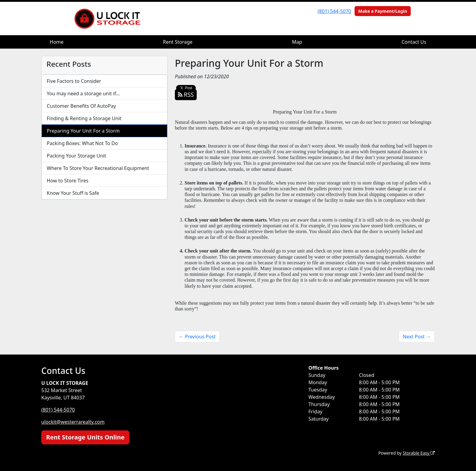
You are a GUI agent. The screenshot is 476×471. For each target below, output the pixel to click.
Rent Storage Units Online (85, 437)
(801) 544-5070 (334, 11)
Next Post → (417, 337)
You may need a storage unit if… (83, 93)
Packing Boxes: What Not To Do (82, 143)
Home (57, 42)
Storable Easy (419, 453)
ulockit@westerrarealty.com (73, 422)
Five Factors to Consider (74, 81)
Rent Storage (178, 42)
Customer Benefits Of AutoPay (81, 106)
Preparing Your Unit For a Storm (83, 131)
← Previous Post (197, 337)
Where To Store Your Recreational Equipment (98, 168)
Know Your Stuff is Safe (73, 193)
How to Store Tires (68, 181)
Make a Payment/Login (383, 11)
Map (297, 42)
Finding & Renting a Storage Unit (84, 118)
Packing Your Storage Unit (76, 156)
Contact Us (414, 42)
